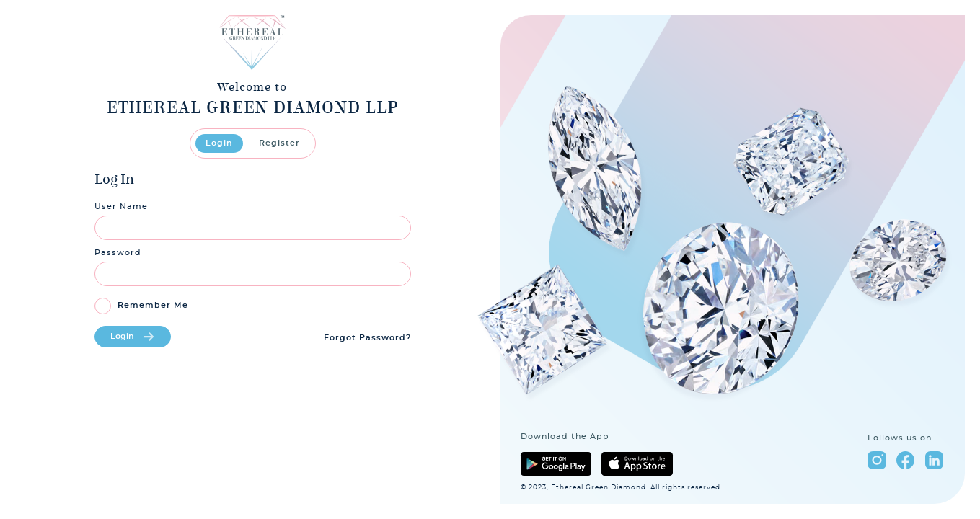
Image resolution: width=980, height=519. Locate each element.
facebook (905, 460)
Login (219, 143)
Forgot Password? (367, 338)
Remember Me (153, 305)
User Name (121, 207)
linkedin (934, 460)
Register (279, 143)
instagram (877, 460)
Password (118, 253)
